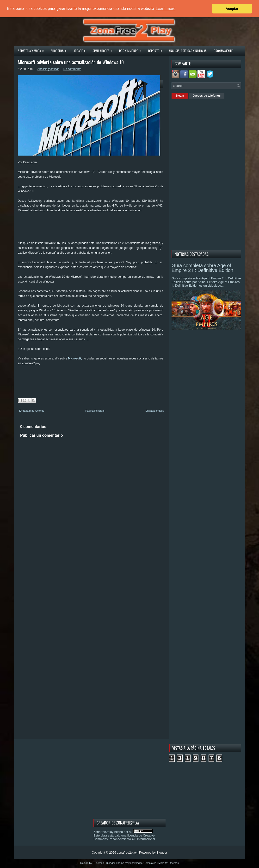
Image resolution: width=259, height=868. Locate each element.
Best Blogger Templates (142, 863)
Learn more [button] (166, 9)
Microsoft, (75, 359)
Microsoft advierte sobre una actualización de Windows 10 (71, 62)
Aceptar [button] (232, 9)
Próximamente (223, 51)
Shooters (60, 49)
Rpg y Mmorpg (132, 49)
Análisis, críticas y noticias (188, 51)
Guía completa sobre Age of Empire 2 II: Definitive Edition (202, 268)
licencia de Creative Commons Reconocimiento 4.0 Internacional (124, 837)
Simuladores (104, 49)
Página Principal (95, 411)
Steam (180, 96)
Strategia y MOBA (32, 49)
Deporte (157, 49)
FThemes (98, 863)
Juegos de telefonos (207, 96)
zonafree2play (127, 852)
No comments (72, 69)
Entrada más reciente (32, 411)
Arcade (81, 49)
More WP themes (169, 863)
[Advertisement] (105, 228)
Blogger (162, 852)
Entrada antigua (155, 411)
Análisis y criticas (48, 69)
